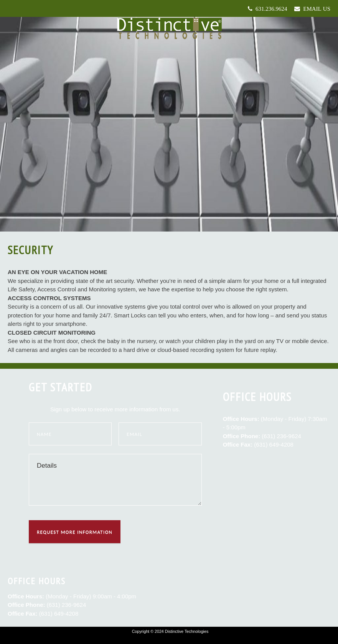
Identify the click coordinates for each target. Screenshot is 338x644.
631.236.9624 (270, 9)
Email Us (315, 9)
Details (115, 480)
